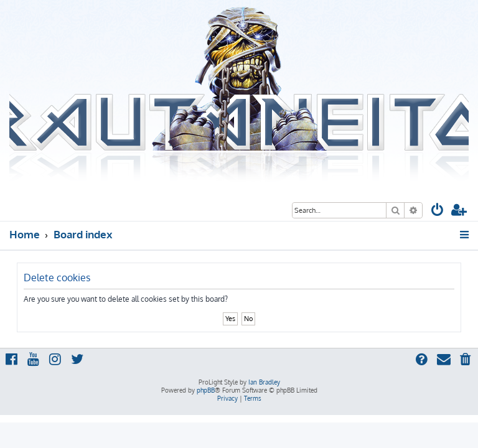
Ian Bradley (264, 382)
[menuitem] (438, 211)
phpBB (206, 390)
